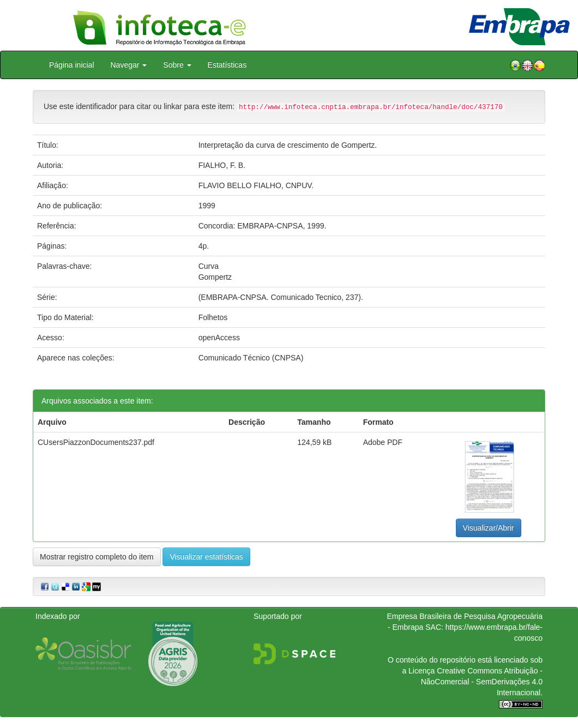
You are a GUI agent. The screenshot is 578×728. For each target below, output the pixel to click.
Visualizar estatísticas (206, 557)
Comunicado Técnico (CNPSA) (251, 358)
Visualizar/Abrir (489, 528)
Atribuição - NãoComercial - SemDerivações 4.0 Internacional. (482, 682)
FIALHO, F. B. (222, 165)
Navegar (129, 65)
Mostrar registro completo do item (97, 557)
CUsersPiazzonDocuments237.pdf (96, 442)
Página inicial (72, 65)
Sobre (177, 65)
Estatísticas (227, 65)
